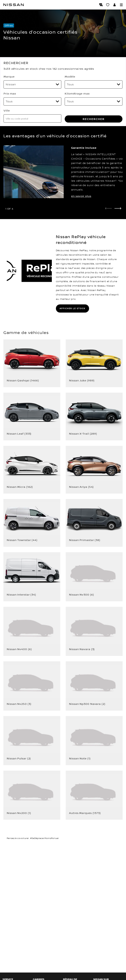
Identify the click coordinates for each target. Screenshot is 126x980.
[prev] (108, 208)
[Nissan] (14, 5)
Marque (9, 76)
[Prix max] (32, 101)
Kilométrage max (77, 93)
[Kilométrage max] (94, 101)
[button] (121, 5)
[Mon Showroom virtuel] (108, 5)
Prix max (10, 93)
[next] (118, 208)
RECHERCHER (94, 119)
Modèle (70, 76)
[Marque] (32, 84)
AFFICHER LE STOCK (72, 308)
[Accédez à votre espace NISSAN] (114, 5)
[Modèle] (94, 84)
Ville (7, 110)
